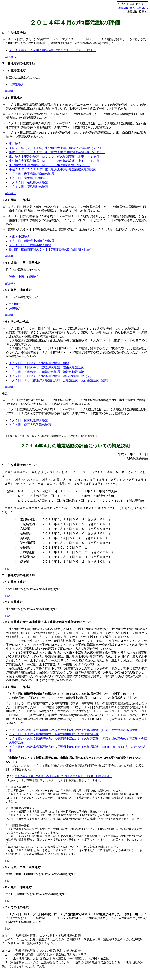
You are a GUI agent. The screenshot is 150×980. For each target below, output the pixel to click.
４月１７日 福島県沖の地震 (29, 187)
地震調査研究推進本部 (133, 8)
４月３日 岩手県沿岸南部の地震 (32, 174)
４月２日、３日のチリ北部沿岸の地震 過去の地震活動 (47, 367)
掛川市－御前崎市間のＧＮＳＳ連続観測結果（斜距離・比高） (51, 249)
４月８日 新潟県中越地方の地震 (32, 241)
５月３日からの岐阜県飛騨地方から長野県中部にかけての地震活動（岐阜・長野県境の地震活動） (75, 730)
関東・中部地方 (20, 237)
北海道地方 (17, 84)
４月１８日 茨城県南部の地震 (30, 245)
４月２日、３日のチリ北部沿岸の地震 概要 (39, 363)
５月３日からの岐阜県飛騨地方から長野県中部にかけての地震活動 (54, 734)
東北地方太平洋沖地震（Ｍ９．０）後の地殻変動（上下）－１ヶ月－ (56, 161)
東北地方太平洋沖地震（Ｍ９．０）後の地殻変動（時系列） (50, 165)
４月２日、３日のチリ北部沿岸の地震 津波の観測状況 (47, 372)
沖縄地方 (15, 308)
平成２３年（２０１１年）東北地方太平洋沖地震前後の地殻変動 (53, 169)
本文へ (8, 569)
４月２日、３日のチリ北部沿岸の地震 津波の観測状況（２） (51, 376)
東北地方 (15, 144)
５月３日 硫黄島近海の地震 (29, 420)
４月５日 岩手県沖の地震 (27, 178)
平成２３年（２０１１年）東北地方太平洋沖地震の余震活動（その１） (57, 148)
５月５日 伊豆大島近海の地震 (30, 425)
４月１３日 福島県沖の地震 (29, 182)
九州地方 (15, 304)
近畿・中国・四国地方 (24, 277)
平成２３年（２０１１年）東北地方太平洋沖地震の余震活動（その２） (57, 152)
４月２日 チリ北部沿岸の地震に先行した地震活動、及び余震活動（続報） (60, 380)
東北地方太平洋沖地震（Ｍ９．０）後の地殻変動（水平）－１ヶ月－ (56, 157)
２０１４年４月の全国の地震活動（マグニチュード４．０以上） (53, 50)
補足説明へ (10, 57)
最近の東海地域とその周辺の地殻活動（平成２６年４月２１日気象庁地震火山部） (63, 776)
